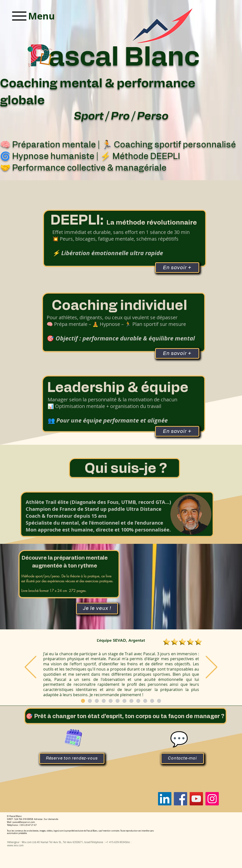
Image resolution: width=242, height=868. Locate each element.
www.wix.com (15, 845)
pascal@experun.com (24, 822)
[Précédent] (30, 667)
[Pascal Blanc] (165, 799)
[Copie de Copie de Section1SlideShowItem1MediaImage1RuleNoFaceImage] (97, 701)
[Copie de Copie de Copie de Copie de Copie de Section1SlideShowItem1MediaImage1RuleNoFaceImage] (118, 701)
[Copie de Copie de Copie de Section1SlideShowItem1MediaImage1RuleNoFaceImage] (104, 701)
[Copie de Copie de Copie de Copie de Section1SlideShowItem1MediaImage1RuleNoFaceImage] (111, 701)
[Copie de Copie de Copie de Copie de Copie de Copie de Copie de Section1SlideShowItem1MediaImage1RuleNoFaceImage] (90, 701)
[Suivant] (212, 667)
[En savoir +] (177, 353)
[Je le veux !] (97, 609)
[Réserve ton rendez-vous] (72, 758)
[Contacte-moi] (182, 758)
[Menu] (32, 16)
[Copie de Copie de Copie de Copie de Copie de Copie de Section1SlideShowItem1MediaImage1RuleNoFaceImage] (83, 701)
